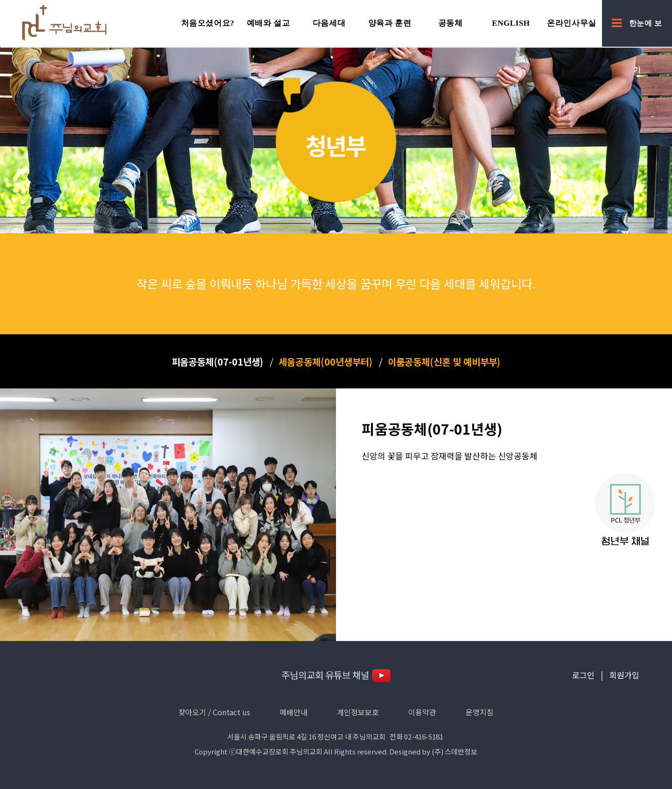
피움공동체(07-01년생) (217, 362)
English (511, 23)
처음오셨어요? (208, 23)
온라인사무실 (571, 23)
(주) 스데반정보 (455, 751)
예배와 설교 (269, 23)
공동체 (451, 23)
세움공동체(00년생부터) (325, 362)
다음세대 (329, 23)
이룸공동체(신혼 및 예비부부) (444, 362)
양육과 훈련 (390, 23)
